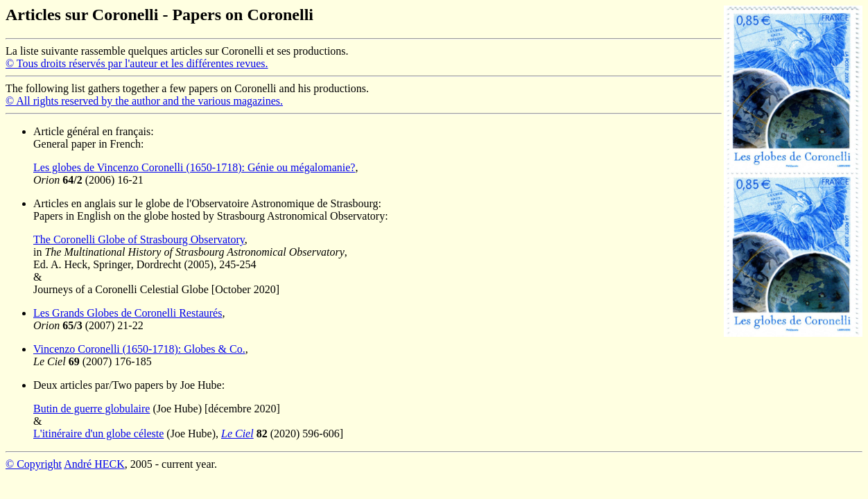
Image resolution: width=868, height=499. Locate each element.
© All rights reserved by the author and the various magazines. (144, 101)
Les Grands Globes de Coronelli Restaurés (128, 313)
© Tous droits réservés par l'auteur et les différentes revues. (137, 63)
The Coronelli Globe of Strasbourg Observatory (139, 239)
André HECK (94, 464)
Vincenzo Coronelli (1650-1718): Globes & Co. (139, 349)
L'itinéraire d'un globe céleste (98, 434)
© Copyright (34, 464)
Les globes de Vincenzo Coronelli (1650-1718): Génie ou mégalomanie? (194, 167)
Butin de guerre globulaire (92, 409)
